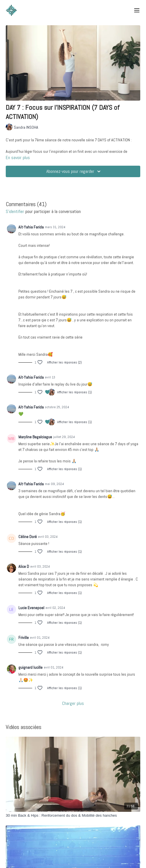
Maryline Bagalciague (35, 437)
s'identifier (15, 211)
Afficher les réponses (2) (65, 362)
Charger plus (73, 703)
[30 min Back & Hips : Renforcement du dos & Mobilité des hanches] (73, 816)
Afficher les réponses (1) (75, 392)
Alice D (24, 566)
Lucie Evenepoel (31, 608)
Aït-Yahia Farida (31, 227)
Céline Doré (28, 537)
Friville (24, 638)
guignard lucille (30, 667)
